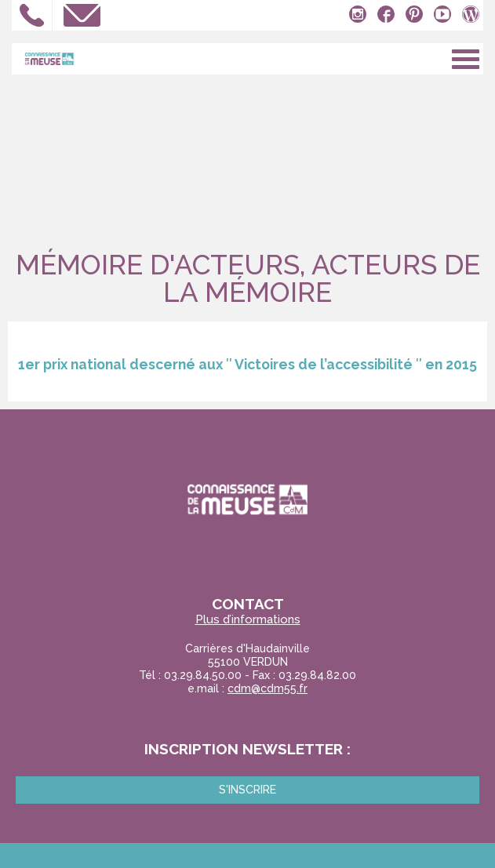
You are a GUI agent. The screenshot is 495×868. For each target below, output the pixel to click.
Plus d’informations (248, 620)
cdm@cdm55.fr (268, 688)
